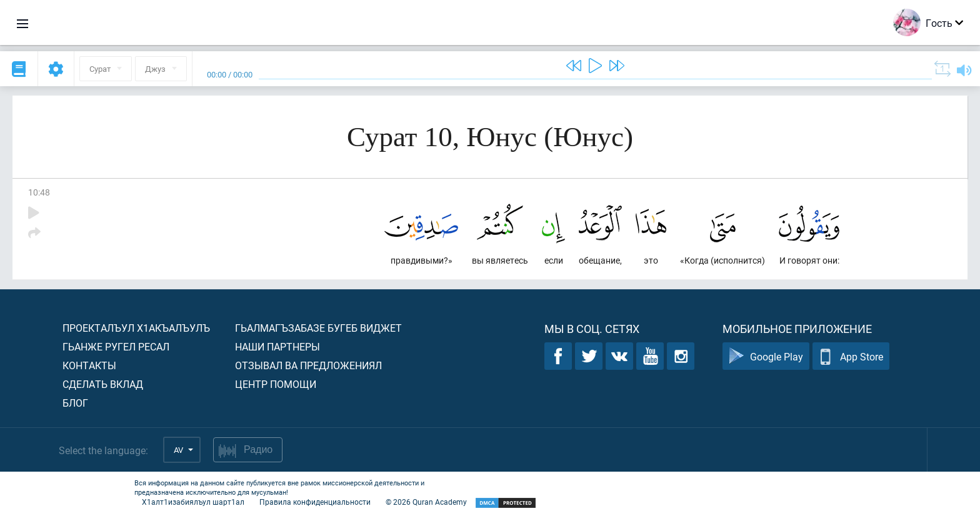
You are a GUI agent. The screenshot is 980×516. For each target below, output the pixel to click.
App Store (851, 356)
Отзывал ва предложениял (308, 365)
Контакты (89, 365)
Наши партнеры (277, 346)
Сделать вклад (103, 384)
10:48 (39, 192)
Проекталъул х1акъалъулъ (136, 328)
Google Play (766, 356)
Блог (75, 403)
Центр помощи (276, 384)
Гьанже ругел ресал (116, 346)
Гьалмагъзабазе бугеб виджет (318, 328)
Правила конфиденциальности (315, 502)
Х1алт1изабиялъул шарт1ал (193, 502)
